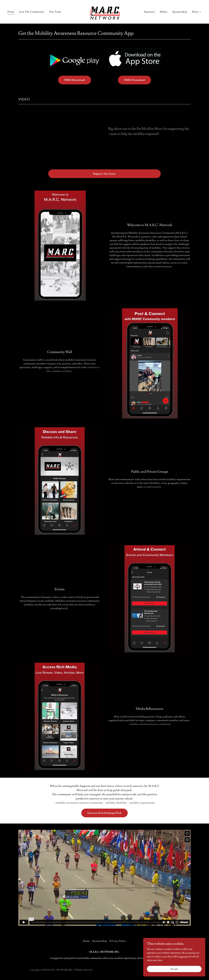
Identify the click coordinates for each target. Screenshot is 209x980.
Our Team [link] (55, 12)
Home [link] (11, 12)
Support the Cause (104, 174)
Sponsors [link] (149, 12)
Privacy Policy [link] (118, 941)
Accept (174, 969)
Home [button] (86, 941)
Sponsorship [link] (180, 12)
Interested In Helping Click (104, 813)
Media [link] (164, 12)
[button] (197, 12)
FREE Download (75, 80)
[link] (105, 11)
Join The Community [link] (32, 12)
